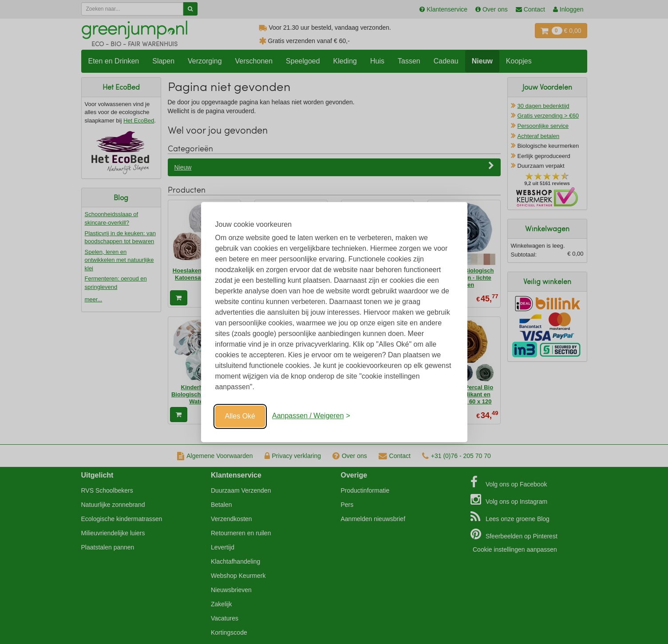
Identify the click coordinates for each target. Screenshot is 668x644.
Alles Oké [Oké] (240, 416)
